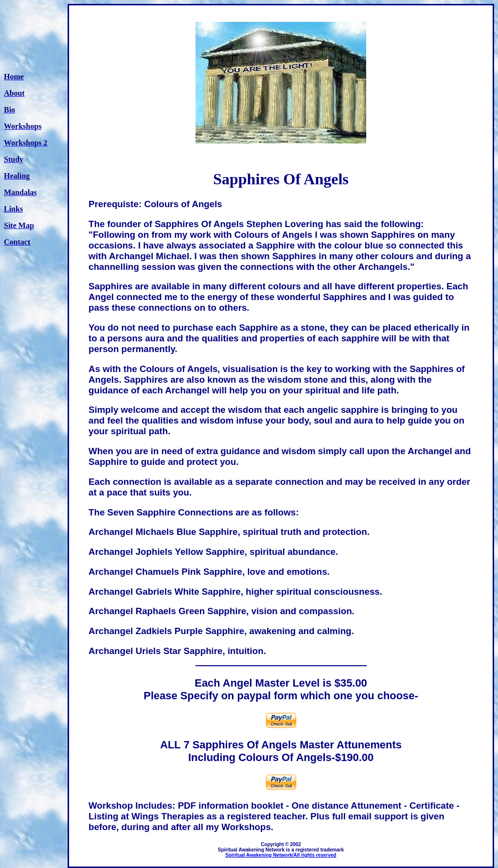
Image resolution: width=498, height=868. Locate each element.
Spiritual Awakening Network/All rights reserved (281, 855)
